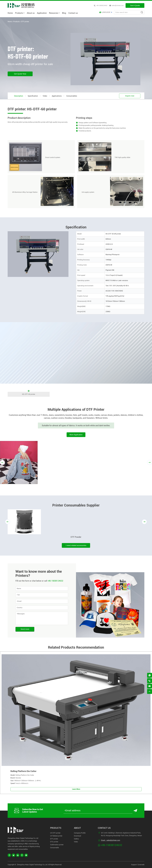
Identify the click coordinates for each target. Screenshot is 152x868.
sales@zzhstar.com (116, 5)
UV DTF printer (55, 833)
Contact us (73, 13)
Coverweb (141, 865)
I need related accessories (76, 545)
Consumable (55, 848)
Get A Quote (135, 5)
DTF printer (25, 22)
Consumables (72, 96)
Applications (57, 96)
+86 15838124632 (101, 5)
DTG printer (54, 842)
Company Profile (80, 833)
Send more (25, 629)
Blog (64, 13)
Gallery (76, 839)
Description (19, 96)
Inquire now (130, 96)
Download (77, 836)
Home (10, 13)
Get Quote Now (20, 74)
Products (20, 13)
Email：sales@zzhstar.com (111, 840)
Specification (33, 96)
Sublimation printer (57, 845)
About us (31, 13)
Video (45, 96)
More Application (76, 435)
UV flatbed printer (56, 836)
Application (42, 13)
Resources (54, 13)
